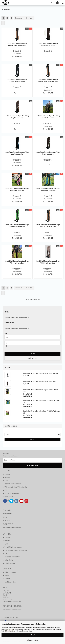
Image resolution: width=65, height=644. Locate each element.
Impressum (7, 474)
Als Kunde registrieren (10, 572)
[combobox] (19, 18)
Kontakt (6, 480)
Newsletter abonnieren (10, 582)
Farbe (7, 312)
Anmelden (32, 439)
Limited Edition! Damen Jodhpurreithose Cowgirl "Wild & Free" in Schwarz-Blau (48, 189)
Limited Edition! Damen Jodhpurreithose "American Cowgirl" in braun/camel (17, 44)
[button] (3, 18)
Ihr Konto (7, 575)
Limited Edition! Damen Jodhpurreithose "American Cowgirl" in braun (48, 44)
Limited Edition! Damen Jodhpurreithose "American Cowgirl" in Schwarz (17, 80)
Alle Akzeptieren (33, 635)
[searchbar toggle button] (52, 3)
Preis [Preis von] (6, 333)
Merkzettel (7, 579)
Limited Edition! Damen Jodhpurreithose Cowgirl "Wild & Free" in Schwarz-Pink (17, 189)
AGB (6, 490)
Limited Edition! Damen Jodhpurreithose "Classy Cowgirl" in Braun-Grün (48, 153)
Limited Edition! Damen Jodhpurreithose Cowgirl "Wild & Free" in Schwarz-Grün (17, 226)
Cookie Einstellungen (10, 500)
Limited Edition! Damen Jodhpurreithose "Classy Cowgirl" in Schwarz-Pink (48, 117)
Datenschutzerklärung (27, 631)
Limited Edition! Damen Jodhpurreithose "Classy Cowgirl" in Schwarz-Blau (17, 153)
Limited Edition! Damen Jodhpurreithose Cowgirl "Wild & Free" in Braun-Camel (17, 262)
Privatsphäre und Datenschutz (12, 493)
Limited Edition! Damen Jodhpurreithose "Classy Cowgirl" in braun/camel (17, 117)
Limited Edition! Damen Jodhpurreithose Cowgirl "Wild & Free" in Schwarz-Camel (48, 226)
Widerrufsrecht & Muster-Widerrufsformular (16, 487)
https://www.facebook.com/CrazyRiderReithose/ (12, 610)
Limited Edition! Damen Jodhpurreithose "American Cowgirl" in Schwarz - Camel (48, 80)
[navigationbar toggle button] (62, 3)
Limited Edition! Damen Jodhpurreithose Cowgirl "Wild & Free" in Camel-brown (48, 262)
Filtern (33, 354)
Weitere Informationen (33, 640)
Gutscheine (7, 477)
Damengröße (9, 323)
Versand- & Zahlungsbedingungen (13, 484)
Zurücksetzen (33, 358)
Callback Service (9, 497)
